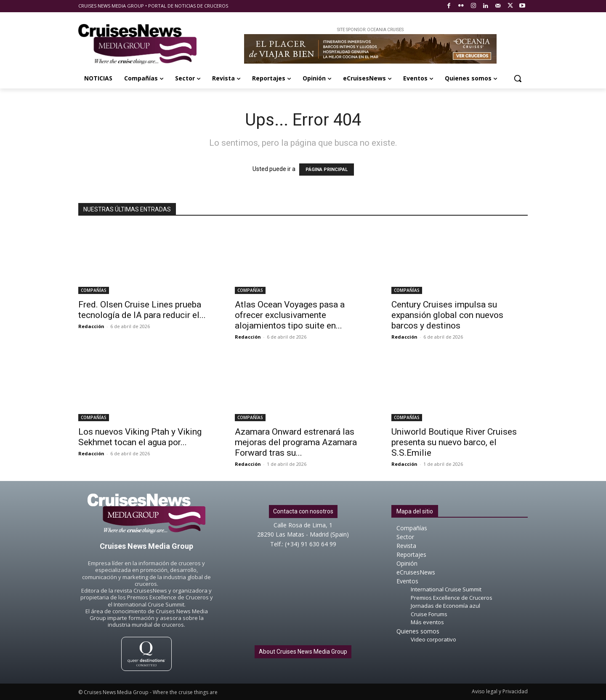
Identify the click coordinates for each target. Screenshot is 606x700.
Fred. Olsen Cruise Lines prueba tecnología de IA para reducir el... (142, 310)
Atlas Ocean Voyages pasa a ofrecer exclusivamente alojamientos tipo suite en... (290, 315)
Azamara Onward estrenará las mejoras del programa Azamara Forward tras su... (296, 442)
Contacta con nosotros (303, 511)
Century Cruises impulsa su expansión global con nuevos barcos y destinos (447, 315)
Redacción (91, 326)
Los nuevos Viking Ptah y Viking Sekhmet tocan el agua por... (140, 437)
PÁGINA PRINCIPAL (327, 170)
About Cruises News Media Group (303, 652)
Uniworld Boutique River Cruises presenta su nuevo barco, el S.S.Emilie (454, 442)
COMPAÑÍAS (94, 290)
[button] (518, 78)
